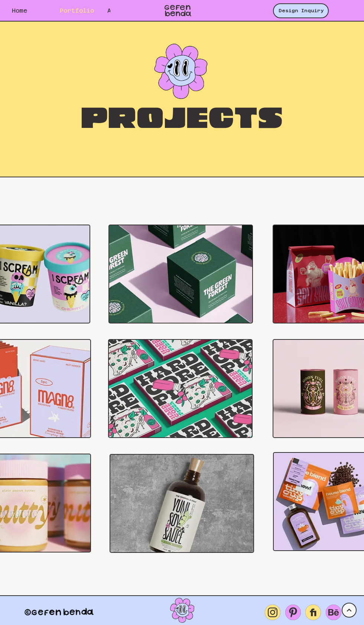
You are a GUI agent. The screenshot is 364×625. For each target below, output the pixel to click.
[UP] (349, 610)
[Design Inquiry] (301, 11)
